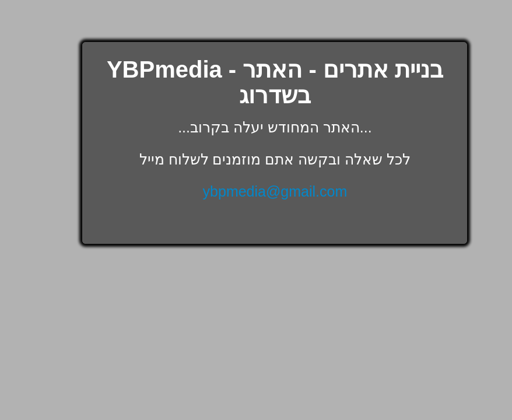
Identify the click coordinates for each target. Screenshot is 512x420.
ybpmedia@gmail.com (275, 191)
